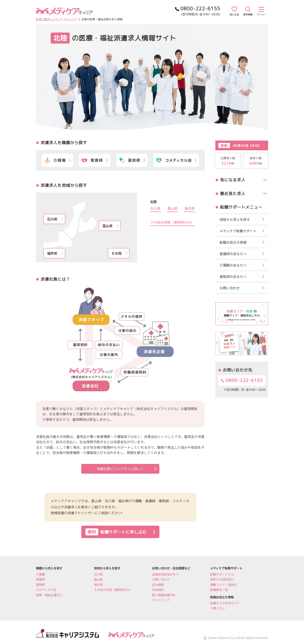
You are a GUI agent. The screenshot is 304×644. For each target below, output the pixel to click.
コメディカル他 (46, 590)
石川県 (55, 219)
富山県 (110, 226)
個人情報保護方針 (164, 595)
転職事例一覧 (219, 590)
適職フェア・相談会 (223, 585)
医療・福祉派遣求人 (49, 595)
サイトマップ (161, 600)
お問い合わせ (161, 579)
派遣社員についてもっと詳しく (126, 469)
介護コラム (217, 608)
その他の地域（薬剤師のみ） (172, 223)
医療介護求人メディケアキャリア (56, 19)
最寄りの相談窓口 (222, 579)
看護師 (40, 579)
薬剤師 (40, 585)
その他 (119, 253)
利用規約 (158, 590)
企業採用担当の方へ (165, 574)
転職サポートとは (222, 574)
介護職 (40, 574)
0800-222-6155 (242, 380)
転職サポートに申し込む (120, 532)
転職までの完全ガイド (225, 603)
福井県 (55, 253)
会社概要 (158, 585)
